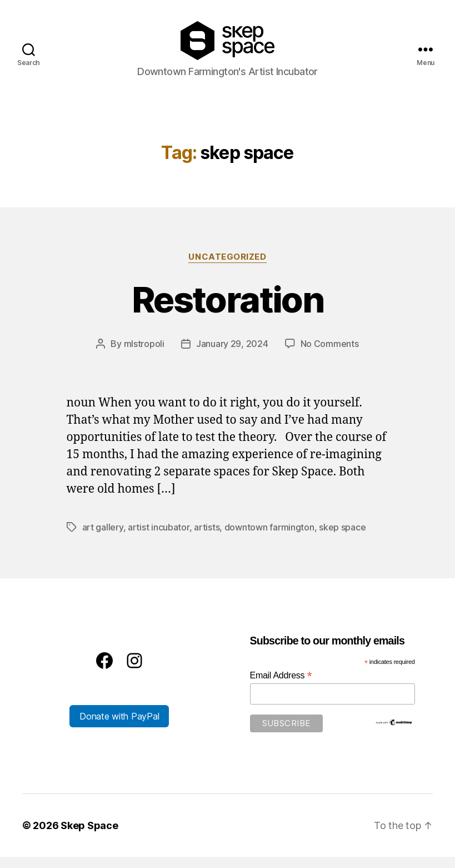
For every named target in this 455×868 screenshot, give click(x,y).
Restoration (227, 311)
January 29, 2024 (232, 355)
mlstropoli (144, 355)
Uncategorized (227, 268)
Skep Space (89, 837)
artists (207, 538)
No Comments (330, 355)
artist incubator (159, 538)
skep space (342, 538)
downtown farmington (269, 538)
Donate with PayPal (119, 727)
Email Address (281, 686)
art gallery (103, 538)
